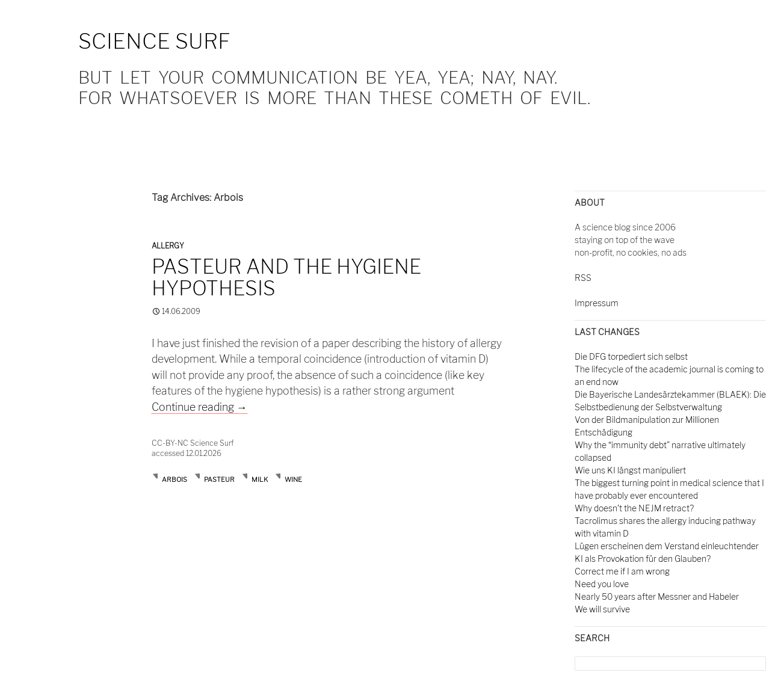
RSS (583, 278)
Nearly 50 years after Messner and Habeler (657, 596)
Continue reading (199, 407)
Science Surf (154, 41)
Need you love (602, 584)
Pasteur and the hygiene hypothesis (286, 277)
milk (260, 479)
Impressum (597, 303)
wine (293, 479)
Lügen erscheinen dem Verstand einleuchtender (667, 546)
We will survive (602, 609)
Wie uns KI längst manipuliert (630, 470)
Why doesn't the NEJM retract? (634, 508)
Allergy (168, 246)
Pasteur (219, 479)
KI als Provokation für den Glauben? (643, 559)
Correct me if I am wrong (622, 571)
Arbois (174, 479)
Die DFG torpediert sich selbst (631, 356)
